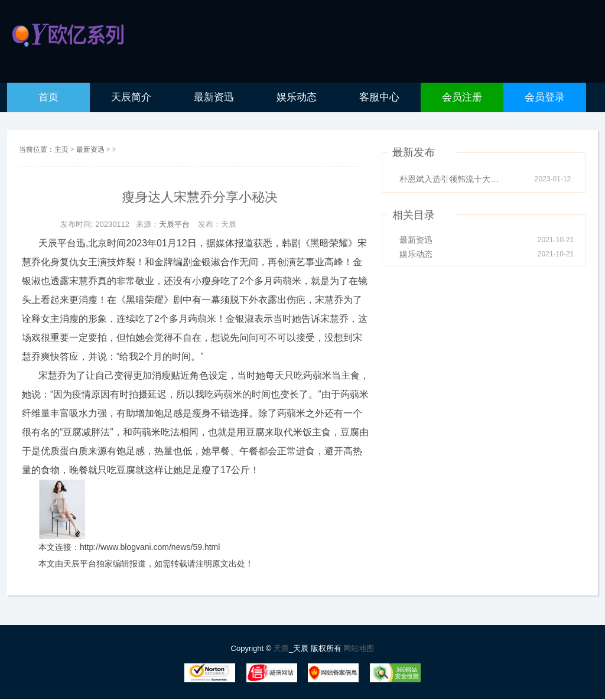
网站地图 (359, 648)
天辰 (281, 648)
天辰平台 (174, 224)
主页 (61, 149)
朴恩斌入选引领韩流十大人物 (453, 179)
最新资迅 (91, 149)
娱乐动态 (416, 254)
